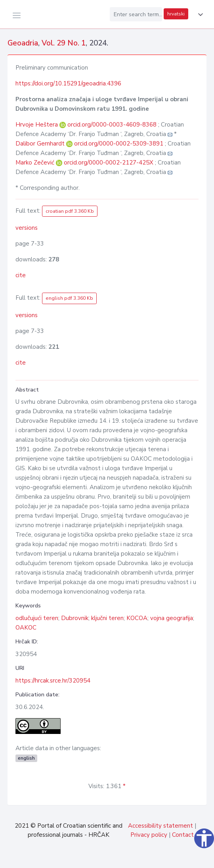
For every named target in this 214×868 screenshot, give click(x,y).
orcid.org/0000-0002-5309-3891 (119, 144)
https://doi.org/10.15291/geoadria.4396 (68, 83)
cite (21, 275)
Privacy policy (149, 835)
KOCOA (137, 618)
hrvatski (176, 14)
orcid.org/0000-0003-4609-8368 (112, 125)
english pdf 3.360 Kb (69, 298)
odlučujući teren (37, 618)
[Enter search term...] (136, 14)
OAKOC (26, 628)
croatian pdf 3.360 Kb (70, 211)
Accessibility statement (160, 826)
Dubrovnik (75, 618)
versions (27, 228)
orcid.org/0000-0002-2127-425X (109, 163)
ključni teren (107, 618)
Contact (183, 835)
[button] (199, 15)
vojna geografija (172, 618)
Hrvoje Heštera (37, 125)
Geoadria (23, 43)
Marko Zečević (36, 163)
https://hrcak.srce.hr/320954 (53, 681)
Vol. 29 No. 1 (64, 43)
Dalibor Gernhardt (41, 144)
